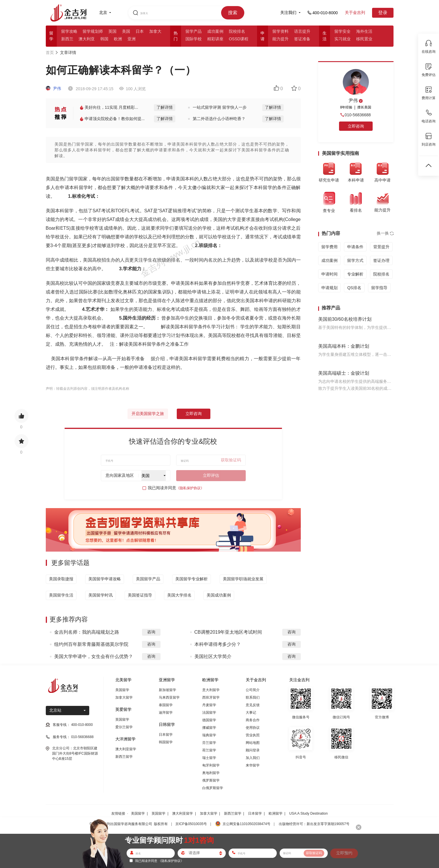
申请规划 (329, 288)
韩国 (104, 39)
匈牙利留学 (211, 765)
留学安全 (343, 31)
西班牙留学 (211, 697)
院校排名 (237, 31)
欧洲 (118, 39)
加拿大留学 (124, 697)
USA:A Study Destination (308, 813)
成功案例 (215, 31)
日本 (140, 31)
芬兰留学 (209, 743)
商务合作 (253, 720)
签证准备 (302, 39)
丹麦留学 (209, 705)
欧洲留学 (276, 813)
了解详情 (165, 107)
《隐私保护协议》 (190, 488)
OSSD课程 (239, 39)
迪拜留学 (166, 713)
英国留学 (122, 720)
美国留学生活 (61, 595)
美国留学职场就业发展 (243, 579)
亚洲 (132, 39)
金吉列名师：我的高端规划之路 (87, 632)
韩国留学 (166, 742)
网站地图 (253, 743)
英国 (112, 31)
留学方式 (355, 260)
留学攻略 (69, 31)
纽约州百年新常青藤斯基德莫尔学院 (91, 644)
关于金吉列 (355, 12)
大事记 (251, 713)
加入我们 (253, 758)
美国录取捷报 (61, 579)
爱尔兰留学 (124, 727)
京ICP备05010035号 (191, 824)
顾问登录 (253, 750)
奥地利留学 (211, 773)
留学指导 (379, 288)
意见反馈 (253, 705)
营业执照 (253, 735)
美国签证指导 (140, 595)
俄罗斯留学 (211, 780)
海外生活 (364, 31)
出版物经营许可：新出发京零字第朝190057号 (314, 824)
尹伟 (54, 88)
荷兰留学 (209, 750)
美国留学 (122, 690)
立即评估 (211, 475)
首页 (50, 52)
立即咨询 (194, 414)
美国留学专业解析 (192, 579)
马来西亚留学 (169, 697)
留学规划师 (93, 31)
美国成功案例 (219, 595)
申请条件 (355, 247)
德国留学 (209, 720)
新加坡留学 (167, 690)
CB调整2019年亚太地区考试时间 (228, 632)
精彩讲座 (215, 39)
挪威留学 (209, 728)
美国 (126, 31)
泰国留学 (166, 705)
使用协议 (253, 728)
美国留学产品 (148, 579)
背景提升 (381, 247)
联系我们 (253, 697)
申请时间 (329, 274)
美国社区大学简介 (213, 656)
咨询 (151, 632)
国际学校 (194, 39)
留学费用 (329, 247)
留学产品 (194, 31)
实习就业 (343, 39)
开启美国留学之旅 (148, 414)
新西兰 (67, 39)
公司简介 (253, 690)
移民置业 (364, 39)
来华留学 (253, 765)
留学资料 (280, 31)
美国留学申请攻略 (105, 579)
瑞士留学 (209, 758)
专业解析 (355, 274)
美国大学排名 (179, 595)
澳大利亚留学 (126, 749)
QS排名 (354, 288)
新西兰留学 (124, 757)
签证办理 (381, 260)
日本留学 (166, 735)
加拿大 (155, 31)
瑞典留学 (209, 735)
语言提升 (302, 31)
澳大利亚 (87, 39)
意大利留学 (211, 690)
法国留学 (209, 713)
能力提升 (280, 39)
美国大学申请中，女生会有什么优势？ (94, 656)
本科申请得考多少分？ (218, 644)
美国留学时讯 (101, 595)
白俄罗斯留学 (213, 788)
